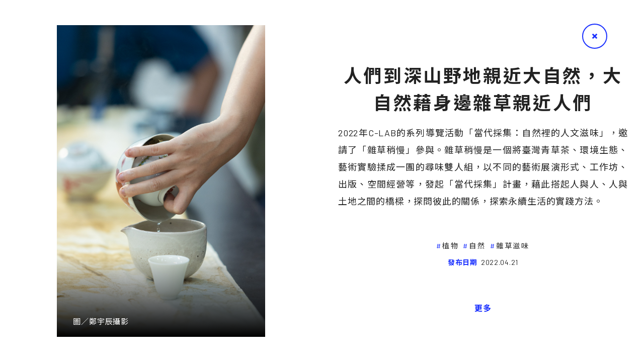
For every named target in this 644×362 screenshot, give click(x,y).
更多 (483, 308)
